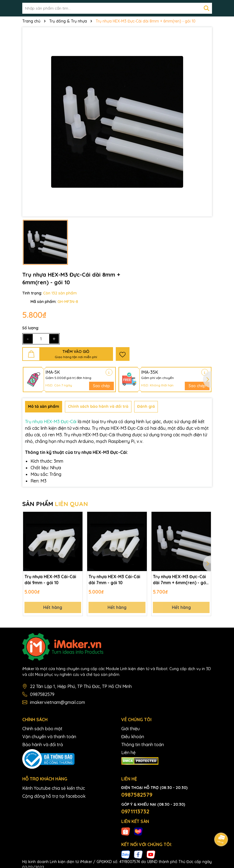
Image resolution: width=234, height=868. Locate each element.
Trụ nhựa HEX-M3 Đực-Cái (51, 422)
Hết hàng (53, 608)
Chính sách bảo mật (42, 730)
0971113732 (135, 812)
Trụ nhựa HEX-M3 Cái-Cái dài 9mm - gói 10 (50, 580)
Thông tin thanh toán (143, 746)
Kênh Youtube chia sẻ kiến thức (54, 789)
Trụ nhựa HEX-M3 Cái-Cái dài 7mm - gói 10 (115, 580)
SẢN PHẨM (55, 504)
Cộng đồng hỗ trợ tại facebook (54, 797)
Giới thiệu (130, 730)
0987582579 (42, 695)
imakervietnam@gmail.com (57, 703)
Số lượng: (31, 328)
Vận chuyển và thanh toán (49, 738)
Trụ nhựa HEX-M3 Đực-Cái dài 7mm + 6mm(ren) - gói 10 (180, 580)
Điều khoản (133, 738)
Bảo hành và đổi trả (43, 746)
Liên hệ (128, 754)
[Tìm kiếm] (207, 8)
